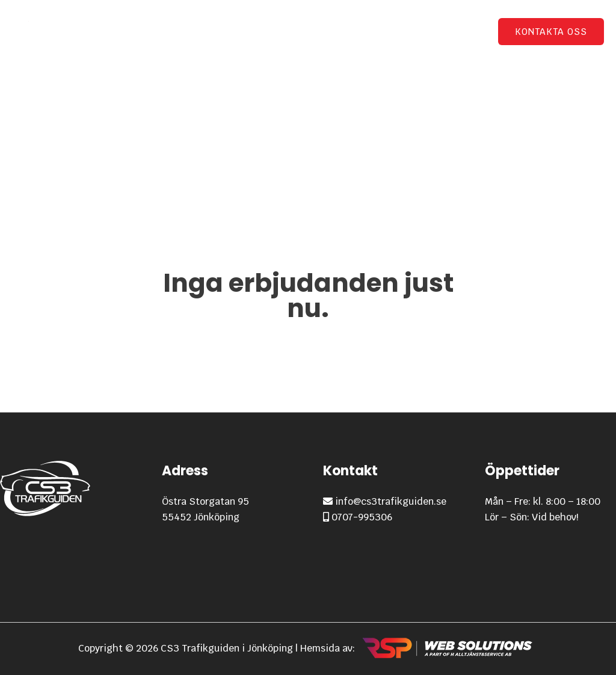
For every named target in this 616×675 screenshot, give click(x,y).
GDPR (412, 32)
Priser (368, 32)
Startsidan (232, 32)
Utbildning (299, 32)
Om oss (460, 32)
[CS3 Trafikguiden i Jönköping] (48, 31)
